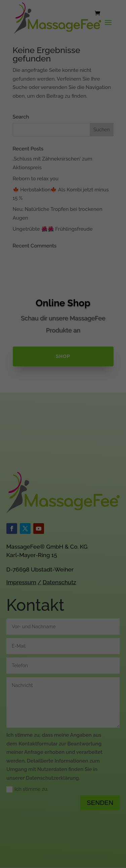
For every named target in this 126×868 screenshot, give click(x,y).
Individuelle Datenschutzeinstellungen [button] (63, 216)
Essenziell (20, 140)
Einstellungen (98, 119)
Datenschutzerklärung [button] (66, 234)
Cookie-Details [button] (32, 234)
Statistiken (101, 140)
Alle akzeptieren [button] (63, 173)
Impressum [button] (97, 234)
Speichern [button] (63, 192)
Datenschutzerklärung (74, 112)
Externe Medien (27, 150)
